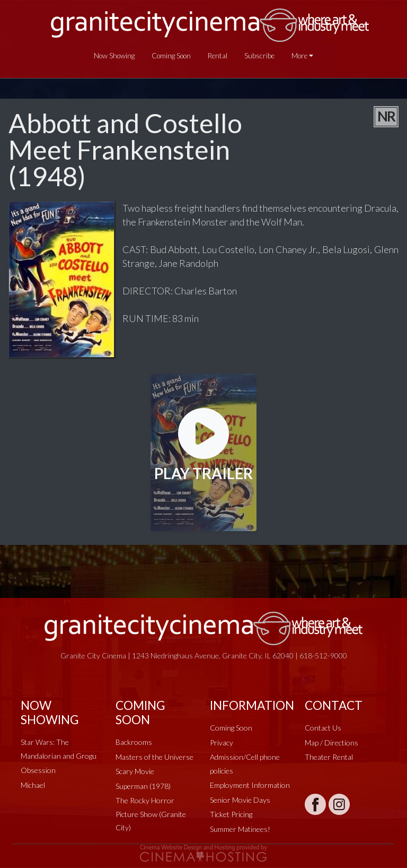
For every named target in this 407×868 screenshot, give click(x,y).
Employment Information (250, 785)
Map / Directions (331, 743)
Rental (218, 56)
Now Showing (114, 56)
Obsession (38, 770)
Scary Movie (135, 771)
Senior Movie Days (240, 800)
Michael (33, 785)
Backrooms (134, 742)
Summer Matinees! (240, 829)
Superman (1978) (143, 786)
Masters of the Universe (154, 757)
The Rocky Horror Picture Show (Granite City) (151, 814)
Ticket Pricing (231, 814)
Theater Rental (329, 757)
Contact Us (323, 728)
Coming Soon (171, 56)
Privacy (222, 743)
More (299, 56)
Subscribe (259, 56)
